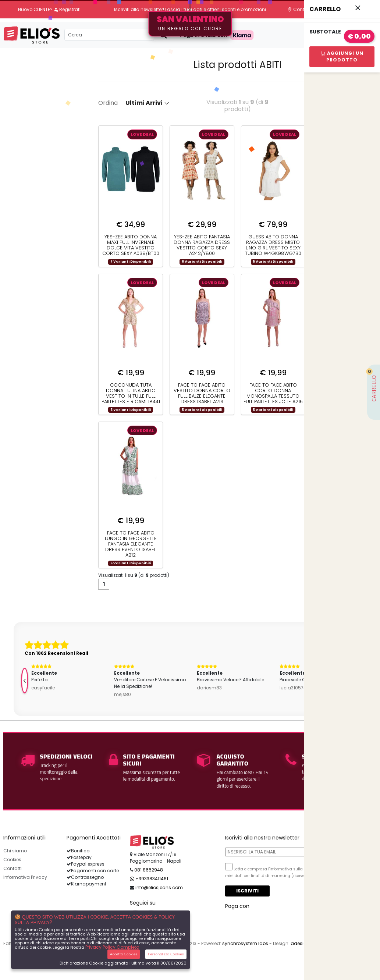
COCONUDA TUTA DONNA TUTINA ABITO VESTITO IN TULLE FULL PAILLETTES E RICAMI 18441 (131, 393)
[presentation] (25, 681)
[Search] (109, 35)
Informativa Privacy (25, 877)
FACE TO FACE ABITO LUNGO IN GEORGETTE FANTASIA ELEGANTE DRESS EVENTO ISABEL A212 (131, 544)
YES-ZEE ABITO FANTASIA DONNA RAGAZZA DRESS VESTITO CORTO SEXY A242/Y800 (202, 245)
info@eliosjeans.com (159, 887)
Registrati (67, 9)
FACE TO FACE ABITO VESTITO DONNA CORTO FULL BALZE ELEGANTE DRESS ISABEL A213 (202, 393)
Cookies (12, 860)
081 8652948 (149, 870)
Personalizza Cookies (166, 954)
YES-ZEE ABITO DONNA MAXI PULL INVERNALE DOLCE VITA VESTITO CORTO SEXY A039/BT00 (131, 245)
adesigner (302, 943)
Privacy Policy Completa (112, 947)
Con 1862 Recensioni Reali (56, 653)
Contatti (300, 9)
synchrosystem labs (245, 943)
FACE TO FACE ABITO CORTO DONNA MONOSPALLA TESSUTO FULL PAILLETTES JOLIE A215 (273, 393)
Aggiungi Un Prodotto (342, 56)
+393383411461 (149, 879)
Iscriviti (247, 891)
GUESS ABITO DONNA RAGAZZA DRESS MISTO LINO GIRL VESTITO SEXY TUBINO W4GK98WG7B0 (273, 245)
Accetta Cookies (124, 954)
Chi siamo (15, 851)
